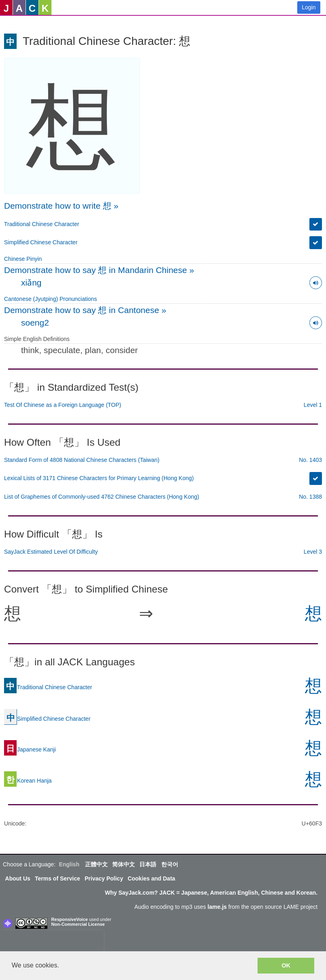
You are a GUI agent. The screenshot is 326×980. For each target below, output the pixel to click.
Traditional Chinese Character (42, 224)
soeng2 (35, 323)
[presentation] (52, 942)
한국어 (170, 864)
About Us (18, 878)
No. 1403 (310, 460)
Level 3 (313, 552)
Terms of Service (58, 878)
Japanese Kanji (30, 749)
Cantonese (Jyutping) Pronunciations (51, 299)
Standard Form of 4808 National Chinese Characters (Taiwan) (82, 460)
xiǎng (31, 283)
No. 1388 (310, 497)
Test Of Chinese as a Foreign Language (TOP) (63, 405)
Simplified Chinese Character (41, 242)
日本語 (148, 864)
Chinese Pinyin (23, 259)
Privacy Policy (104, 878)
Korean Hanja (28, 781)
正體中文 (96, 864)
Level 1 (313, 405)
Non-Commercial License (78, 924)
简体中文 (124, 864)
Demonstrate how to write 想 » (61, 206)
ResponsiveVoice (70, 919)
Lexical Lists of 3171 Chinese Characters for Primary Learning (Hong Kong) (99, 478)
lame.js (217, 907)
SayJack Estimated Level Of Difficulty (51, 552)
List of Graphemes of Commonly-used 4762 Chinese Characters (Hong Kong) (102, 497)
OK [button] (286, 965)
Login (309, 7)
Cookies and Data (151, 878)
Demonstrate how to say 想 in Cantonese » (85, 310)
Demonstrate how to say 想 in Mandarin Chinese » (99, 270)
